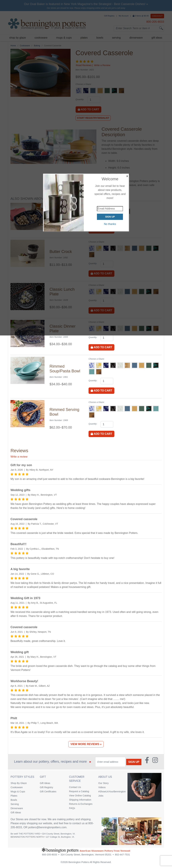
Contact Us (75, 787)
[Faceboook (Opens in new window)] (147, 762)
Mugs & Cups (18, 792)
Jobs (101, 796)
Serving (15, 804)
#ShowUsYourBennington (110, 792)
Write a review (19, 457)
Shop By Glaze (19, 783)
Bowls (14, 800)
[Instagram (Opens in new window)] (155, 762)
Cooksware (17, 787)
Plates (14, 796)
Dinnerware (17, 808)
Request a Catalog (79, 791)
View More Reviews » (86, 744)
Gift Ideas (16, 812)
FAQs (72, 808)
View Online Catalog (80, 796)
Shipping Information (80, 800)
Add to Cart (101, 347)
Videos (102, 787)
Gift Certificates (48, 792)
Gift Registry (46, 787)
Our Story (103, 783)
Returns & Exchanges (81, 804)
